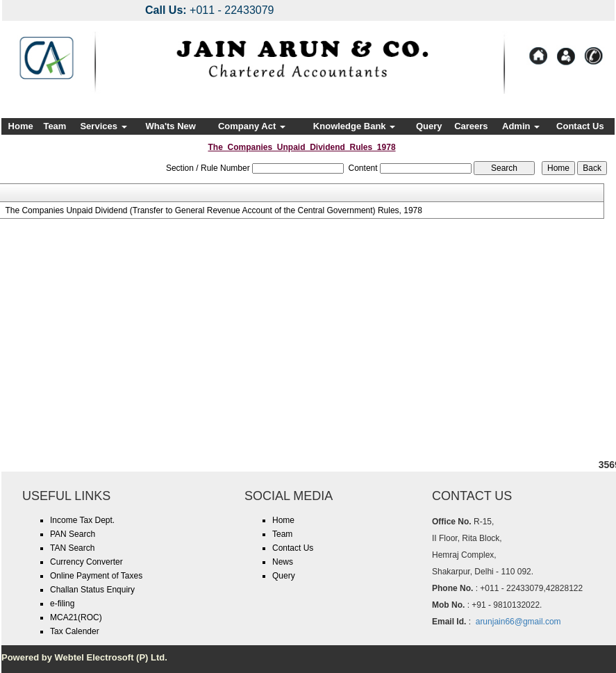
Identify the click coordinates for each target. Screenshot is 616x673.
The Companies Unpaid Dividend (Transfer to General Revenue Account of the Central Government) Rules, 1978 (214, 210)
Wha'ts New (170, 126)
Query (429, 126)
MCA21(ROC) (76, 617)
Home (21, 126)
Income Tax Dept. (82, 520)
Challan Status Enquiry (92, 590)
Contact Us (580, 126)
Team (55, 126)
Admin (521, 126)
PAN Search (73, 534)
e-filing (62, 604)
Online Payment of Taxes (96, 576)
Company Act (252, 126)
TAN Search (72, 548)
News (283, 562)
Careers (471, 126)
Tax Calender (75, 631)
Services (103, 126)
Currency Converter (86, 562)
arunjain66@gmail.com (518, 622)
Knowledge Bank (354, 126)
